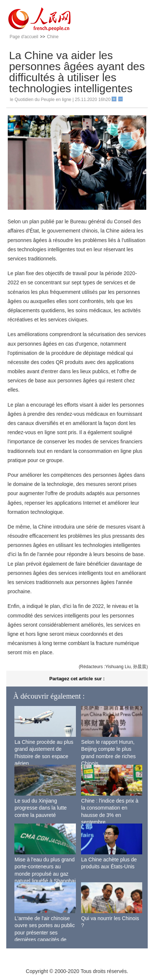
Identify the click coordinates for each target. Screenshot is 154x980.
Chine (53, 37)
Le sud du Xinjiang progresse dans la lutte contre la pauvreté (41, 808)
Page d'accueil (24, 37)
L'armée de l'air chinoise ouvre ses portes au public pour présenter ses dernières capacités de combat (44, 933)
